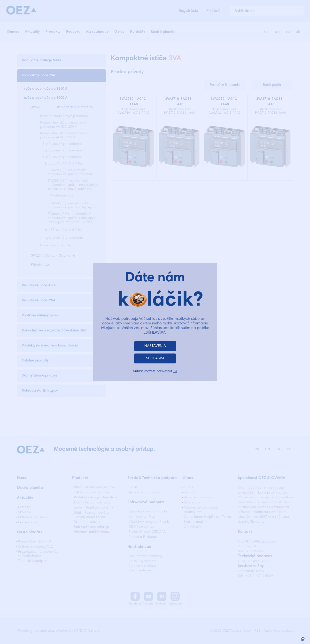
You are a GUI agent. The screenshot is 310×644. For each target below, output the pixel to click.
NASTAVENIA (155, 346)
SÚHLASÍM (155, 358)
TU (175, 371)
